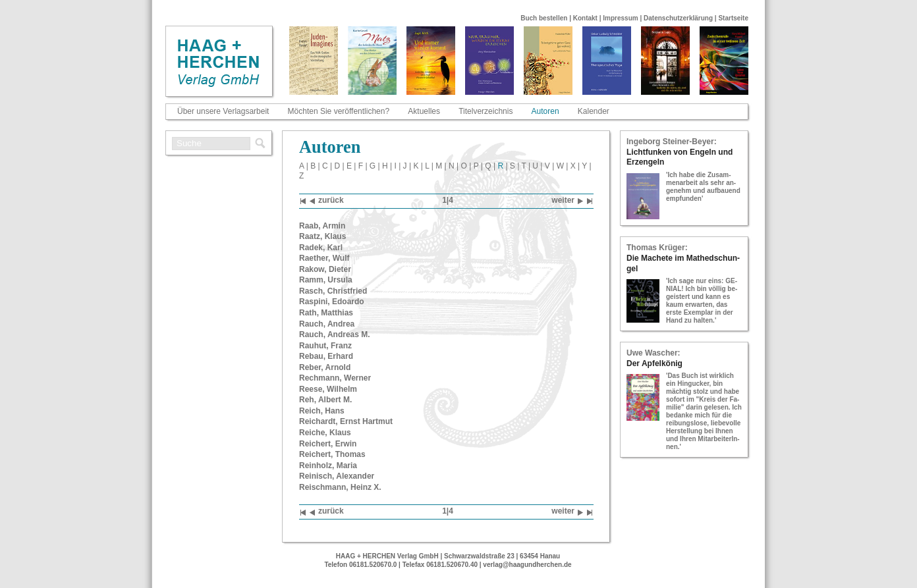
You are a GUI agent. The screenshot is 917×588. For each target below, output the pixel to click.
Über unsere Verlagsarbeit (223, 111)
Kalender (594, 111)
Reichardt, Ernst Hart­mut (346, 421)
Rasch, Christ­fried (333, 291)
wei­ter (567, 201)
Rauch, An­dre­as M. (335, 334)
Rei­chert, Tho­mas (332, 454)
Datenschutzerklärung (678, 18)
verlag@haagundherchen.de (527, 565)
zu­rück (327, 201)
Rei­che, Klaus (325, 433)
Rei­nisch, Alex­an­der (337, 476)
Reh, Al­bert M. (325, 400)
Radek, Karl (321, 248)
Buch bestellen (544, 18)
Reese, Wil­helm (328, 389)
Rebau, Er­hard (326, 356)
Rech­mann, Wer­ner (335, 378)
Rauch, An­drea (327, 324)
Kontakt (585, 18)
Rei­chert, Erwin (328, 444)
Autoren (545, 111)
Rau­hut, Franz (325, 346)
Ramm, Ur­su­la (326, 280)
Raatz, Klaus (322, 236)
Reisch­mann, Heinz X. (340, 487)
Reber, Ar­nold (325, 367)
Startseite (733, 18)
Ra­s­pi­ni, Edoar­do (332, 302)
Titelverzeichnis (486, 111)
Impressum (620, 18)
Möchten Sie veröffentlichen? (339, 111)
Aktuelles (424, 111)
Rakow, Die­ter (325, 269)
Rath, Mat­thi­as (326, 313)
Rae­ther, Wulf (324, 258)
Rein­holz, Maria (328, 466)
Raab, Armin (322, 226)
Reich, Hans (322, 411)
